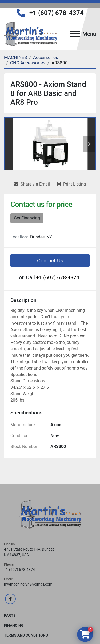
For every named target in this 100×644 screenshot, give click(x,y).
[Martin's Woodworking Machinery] (50, 514)
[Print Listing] (71, 184)
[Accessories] (46, 57)
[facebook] (10, 599)
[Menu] (75, 34)
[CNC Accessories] (28, 63)
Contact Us (50, 261)
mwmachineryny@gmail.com (28, 584)
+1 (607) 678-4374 (57, 13)
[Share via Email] (32, 184)
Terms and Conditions (26, 635)
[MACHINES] (15, 57)
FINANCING (14, 625)
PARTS (10, 615)
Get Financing (27, 218)
